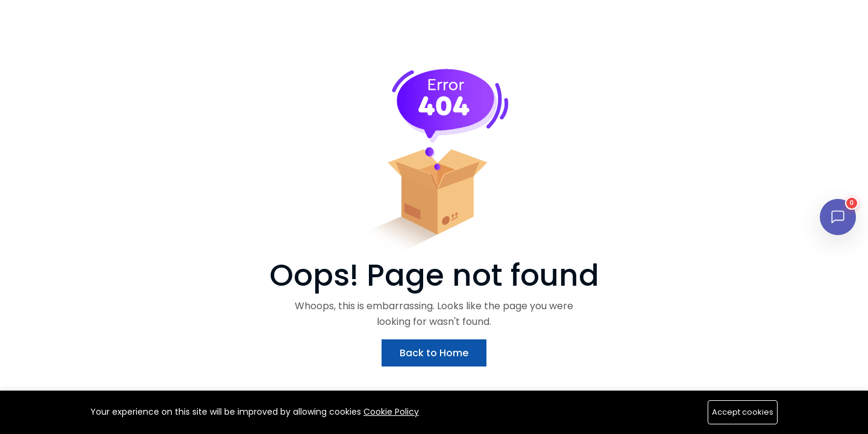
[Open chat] (838, 217)
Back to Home (434, 353)
